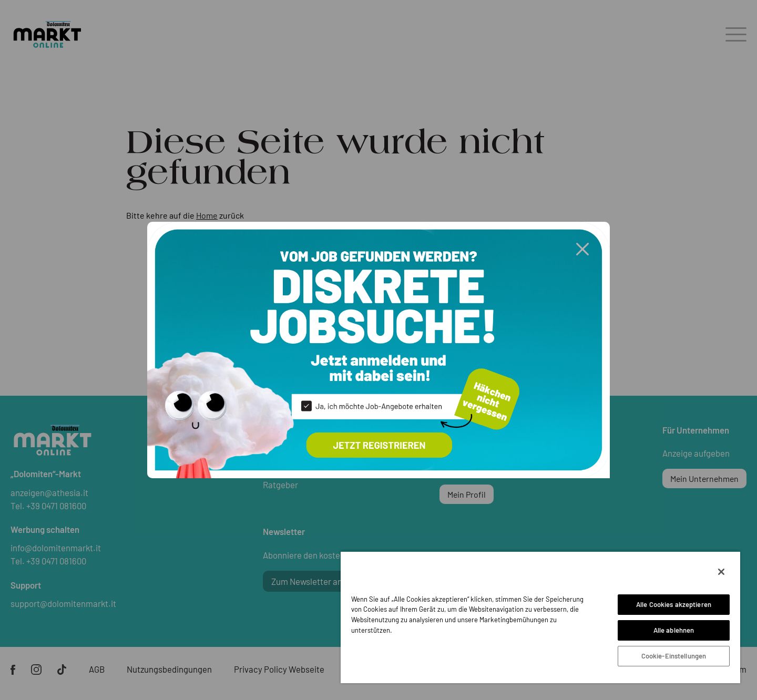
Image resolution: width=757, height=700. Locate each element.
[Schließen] (721, 572)
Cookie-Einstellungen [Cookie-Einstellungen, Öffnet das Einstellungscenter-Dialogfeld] (674, 656)
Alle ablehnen (674, 630)
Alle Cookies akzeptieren (674, 604)
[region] (540, 617)
